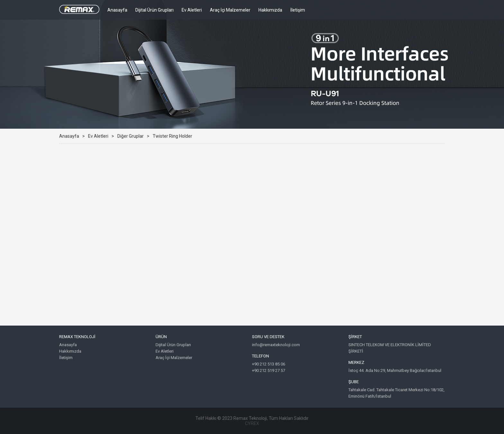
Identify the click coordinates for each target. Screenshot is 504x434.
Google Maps (252, 245)
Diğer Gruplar (130, 136)
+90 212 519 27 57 (269, 370)
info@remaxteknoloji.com (276, 345)
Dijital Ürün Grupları (154, 10)
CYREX (252, 423)
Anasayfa (117, 10)
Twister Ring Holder (172, 136)
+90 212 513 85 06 (269, 364)
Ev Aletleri (192, 10)
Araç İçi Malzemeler (230, 10)
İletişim (298, 10)
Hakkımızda (270, 10)
